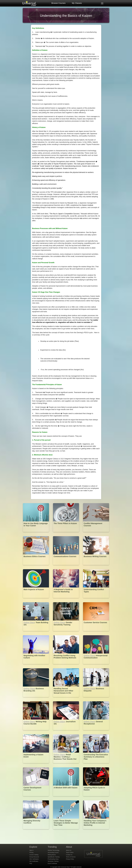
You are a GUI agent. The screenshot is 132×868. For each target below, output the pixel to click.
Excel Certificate (52, 863)
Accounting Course (53, 852)
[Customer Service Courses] (96, 632)
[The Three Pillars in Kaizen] (66, 533)
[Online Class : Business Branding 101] (36, 698)
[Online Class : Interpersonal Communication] (96, 665)
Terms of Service (71, 857)
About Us (69, 850)
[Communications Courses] (66, 566)
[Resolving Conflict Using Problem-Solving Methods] (66, 665)
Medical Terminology (54, 850)
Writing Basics (52, 855)
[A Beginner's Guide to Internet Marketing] (66, 599)
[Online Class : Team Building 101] (36, 632)
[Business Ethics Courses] (36, 566)
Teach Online (70, 852)
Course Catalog (34, 855)
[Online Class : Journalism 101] (66, 731)
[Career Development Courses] (36, 797)
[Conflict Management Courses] (96, 533)
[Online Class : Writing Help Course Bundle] (36, 731)
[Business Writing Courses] (96, 566)
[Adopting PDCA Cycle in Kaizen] (96, 797)
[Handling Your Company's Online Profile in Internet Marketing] (96, 830)
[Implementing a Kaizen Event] (36, 764)
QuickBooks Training (54, 857)
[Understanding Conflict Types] (96, 599)
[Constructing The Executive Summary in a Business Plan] (96, 764)
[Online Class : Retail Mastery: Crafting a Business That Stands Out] (66, 764)
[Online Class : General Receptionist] (96, 731)
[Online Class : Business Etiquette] (96, 698)
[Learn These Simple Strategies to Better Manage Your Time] (66, 830)
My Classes (77, 3)
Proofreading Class (53, 859)
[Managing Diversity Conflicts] (36, 830)
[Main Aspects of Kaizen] (36, 599)
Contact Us (69, 855)
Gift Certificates (34, 861)
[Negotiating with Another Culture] (36, 665)
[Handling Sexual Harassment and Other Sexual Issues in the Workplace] (66, 698)
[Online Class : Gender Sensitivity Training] (66, 632)
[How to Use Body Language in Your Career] (36, 533)
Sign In (32, 850)
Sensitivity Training (53, 861)
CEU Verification (34, 859)
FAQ (31, 863)
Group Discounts (34, 857)
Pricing (31, 852)
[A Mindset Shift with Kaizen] (66, 797)
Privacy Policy (70, 859)
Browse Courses (58, 3)
